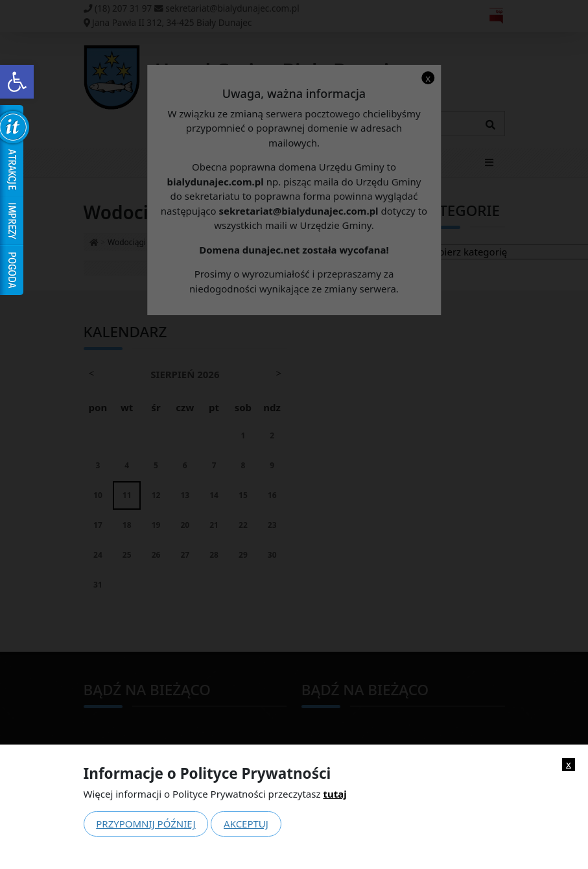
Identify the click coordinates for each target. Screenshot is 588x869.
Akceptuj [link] (246, 824)
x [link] (569, 764)
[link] (17, 82)
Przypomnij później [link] (146, 824)
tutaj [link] (335, 794)
